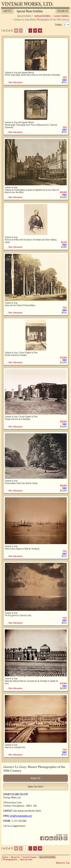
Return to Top (63, 863)
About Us (15, 857)
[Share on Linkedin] (51, 838)
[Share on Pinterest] (56, 838)
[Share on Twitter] (47, 838)
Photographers (10, 859)
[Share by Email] (65, 839)
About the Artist (36, 786)
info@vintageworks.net (21, 816)
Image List (35, 778)
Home (5, 857)
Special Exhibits (47, 857)
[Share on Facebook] (42, 838)
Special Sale (26, 859)
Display (59, 25)
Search (63, 11)
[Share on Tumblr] (60, 838)
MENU (8, 11)
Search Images (30, 857)
